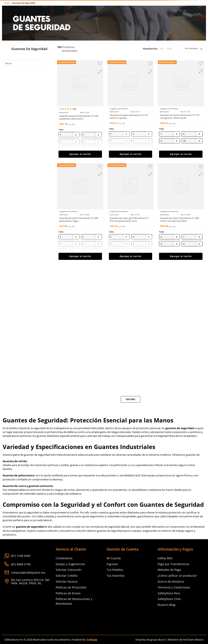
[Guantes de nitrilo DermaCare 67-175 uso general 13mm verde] (181, 109)
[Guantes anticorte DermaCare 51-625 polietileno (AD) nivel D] (80, 109)
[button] (100, 72)
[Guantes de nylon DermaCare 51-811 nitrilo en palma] (131, 109)
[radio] (161, 49)
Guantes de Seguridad (24, 3)
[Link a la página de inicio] (7, 3)
